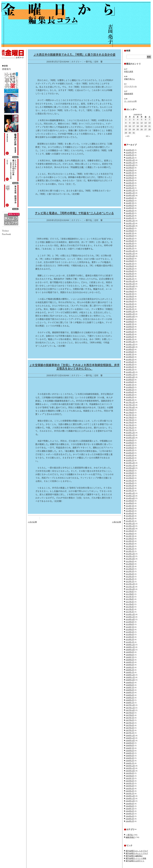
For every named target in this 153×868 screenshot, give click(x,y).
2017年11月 (130, 405)
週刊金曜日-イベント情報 (136, 858)
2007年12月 (130, 705)
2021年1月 (130, 309)
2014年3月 (130, 516)
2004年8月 (130, 806)
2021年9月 (130, 289)
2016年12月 (130, 433)
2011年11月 (130, 587)
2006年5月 (130, 753)
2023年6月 (130, 236)
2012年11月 (130, 556)
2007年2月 (130, 730)
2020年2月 (130, 337)
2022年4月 (130, 271)
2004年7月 (130, 809)
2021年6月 (130, 296)
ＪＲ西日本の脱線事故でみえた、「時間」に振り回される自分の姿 (74, 55)
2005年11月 (130, 768)
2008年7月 (130, 687)
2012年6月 (130, 569)
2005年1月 (130, 793)
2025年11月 (130, 163)
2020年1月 (130, 339)
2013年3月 (130, 546)
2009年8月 (130, 655)
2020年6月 (130, 327)
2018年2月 (130, 397)
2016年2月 (130, 458)
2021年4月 (130, 301)
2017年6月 (130, 417)
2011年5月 (130, 602)
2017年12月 (130, 402)
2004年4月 (130, 816)
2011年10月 (130, 589)
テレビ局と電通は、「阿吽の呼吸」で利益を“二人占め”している (74, 213)
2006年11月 (130, 738)
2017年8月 (130, 412)
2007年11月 (130, 708)
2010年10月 (130, 619)
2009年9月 (130, 652)
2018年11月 (130, 375)
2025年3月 (130, 183)
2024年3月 (130, 213)
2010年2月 (130, 639)
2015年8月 (130, 473)
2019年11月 (130, 344)
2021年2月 (130, 307)
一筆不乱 (129, 835)
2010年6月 (130, 629)
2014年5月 (130, 511)
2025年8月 (130, 170)
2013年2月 (130, 549)
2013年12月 (130, 523)
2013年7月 (130, 536)
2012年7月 (130, 566)
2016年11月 (130, 435)
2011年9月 (130, 592)
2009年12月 (130, 645)
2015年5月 (130, 481)
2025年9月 (130, 168)
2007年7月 (130, 718)
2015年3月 (130, 486)
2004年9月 (130, 804)
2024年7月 (130, 203)
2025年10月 (130, 165)
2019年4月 (130, 362)
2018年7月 (130, 385)
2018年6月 (130, 387)
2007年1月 (130, 733)
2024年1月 (130, 218)
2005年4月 (130, 786)
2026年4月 (130, 150)
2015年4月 (130, 483)
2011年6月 (130, 599)
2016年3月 (130, 455)
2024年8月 (130, 201)
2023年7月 (130, 233)
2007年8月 (130, 715)
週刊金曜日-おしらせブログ (137, 851)
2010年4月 (130, 634)
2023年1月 (130, 248)
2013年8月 (130, 534)
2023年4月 (130, 241)
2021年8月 (130, 291)
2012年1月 (130, 581)
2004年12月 (130, 796)
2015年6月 (130, 478)
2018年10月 (130, 377)
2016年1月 (130, 460)
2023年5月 (130, 238)
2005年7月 (130, 778)
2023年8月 (130, 231)
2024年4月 (130, 211)
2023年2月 (130, 246)
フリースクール (130, 86)
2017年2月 (130, 428)
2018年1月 (130, 400)
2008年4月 (130, 695)
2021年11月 (130, 284)
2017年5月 (130, 420)
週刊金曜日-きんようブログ (137, 853)
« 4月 (127, 136)
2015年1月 (130, 491)
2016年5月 (130, 450)
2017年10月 (130, 407)
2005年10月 (130, 771)
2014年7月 (130, 506)
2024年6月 (130, 206)
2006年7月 (130, 748)
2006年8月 (130, 745)
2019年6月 (130, 357)
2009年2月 (130, 670)
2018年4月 (130, 392)
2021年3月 (130, 304)
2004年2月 (130, 821)
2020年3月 (130, 334)
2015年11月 (130, 465)
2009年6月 (130, 660)
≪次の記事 (32, 522)
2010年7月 (130, 627)
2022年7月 (130, 264)
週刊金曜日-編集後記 (134, 856)
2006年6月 (130, 751)
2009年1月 (130, 672)
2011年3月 (130, 607)
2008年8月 (130, 685)
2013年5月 (130, 541)
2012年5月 (130, 571)
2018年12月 (130, 372)
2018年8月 (130, 382)
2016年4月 (130, 453)
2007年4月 (130, 725)
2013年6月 (130, 539)
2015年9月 (130, 470)
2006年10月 (130, 740)
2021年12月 (130, 281)
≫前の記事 (116, 522)
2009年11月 (130, 647)
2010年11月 (130, 617)
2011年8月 (130, 594)
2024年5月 (130, 208)
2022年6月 (130, 266)
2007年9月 (130, 713)
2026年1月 (130, 158)
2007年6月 (130, 720)
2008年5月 (130, 692)
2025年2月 (130, 185)
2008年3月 (130, 698)
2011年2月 (130, 609)
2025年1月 (130, 188)
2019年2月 (130, 367)
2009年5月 (130, 662)
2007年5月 (130, 723)
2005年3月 (130, 788)
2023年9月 (130, 228)
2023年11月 (130, 223)
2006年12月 (130, 735)
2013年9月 (130, 531)
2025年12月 (130, 160)
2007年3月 (130, 728)
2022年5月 (130, 269)
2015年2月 (130, 488)
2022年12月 (130, 251)
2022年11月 (130, 254)
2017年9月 (130, 410)
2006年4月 (130, 756)
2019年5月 (130, 360)
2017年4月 (130, 422)
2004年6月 (130, 811)
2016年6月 (130, 448)
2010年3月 (130, 637)
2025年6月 (130, 175)
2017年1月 (130, 430)
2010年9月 (130, 622)
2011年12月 (130, 584)
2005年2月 (130, 791)
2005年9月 (130, 773)
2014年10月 (130, 498)
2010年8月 (130, 624)
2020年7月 (130, 324)
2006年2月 (130, 761)
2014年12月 (130, 493)
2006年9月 (130, 743)
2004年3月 (130, 819)
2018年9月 (130, 380)
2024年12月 (130, 190)
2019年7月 (130, 354)
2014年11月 (130, 496)
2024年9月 (130, 198)
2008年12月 (130, 675)
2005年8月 (130, 776)
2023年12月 (130, 221)
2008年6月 (130, 690)
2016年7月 (130, 445)
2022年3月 (130, 274)
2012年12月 (130, 554)
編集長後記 (130, 837)
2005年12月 (130, 766)
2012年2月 (130, 579)
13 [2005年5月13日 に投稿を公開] (145, 123)
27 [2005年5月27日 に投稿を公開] (145, 129)
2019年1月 (130, 369)
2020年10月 (130, 317)
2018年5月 (130, 390)
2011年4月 (130, 604)
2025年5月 (130, 178)
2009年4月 (130, 665)
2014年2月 (130, 518)
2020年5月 (130, 329)
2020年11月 (130, 314)
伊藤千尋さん (129, 79)
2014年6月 (130, 508)
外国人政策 (129, 72)
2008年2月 (130, 700)
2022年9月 (130, 259)
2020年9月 (130, 319)
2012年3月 (130, 576)
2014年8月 (130, 503)
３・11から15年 (130, 101)
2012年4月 (130, 574)
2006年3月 (130, 758)
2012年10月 (130, 559)
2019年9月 (130, 349)
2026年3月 (130, 153)
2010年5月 (130, 632)
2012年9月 (130, 561)
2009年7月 (130, 657)
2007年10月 (130, 710)
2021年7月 (130, 294)
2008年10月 (130, 680)
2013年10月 (130, 528)
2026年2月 (130, 155)
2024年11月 (130, 193)
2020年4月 (130, 332)
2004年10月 (130, 801)
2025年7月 (130, 173)
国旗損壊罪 (129, 94)
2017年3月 (130, 425)
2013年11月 (130, 526)
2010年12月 (130, 614)
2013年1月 (130, 551)
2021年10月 (130, 286)
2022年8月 (130, 261)
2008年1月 (130, 703)
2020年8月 (130, 322)
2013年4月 (130, 544)
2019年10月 (130, 347)
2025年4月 (130, 180)
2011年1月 (130, 612)
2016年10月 (130, 438)
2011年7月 (130, 597)
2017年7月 (130, 415)
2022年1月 (130, 279)
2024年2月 (130, 216)
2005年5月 (130, 783)
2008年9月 (130, 682)
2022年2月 (130, 276)
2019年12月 (130, 342)
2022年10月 (130, 256)
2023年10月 (130, 226)
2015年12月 (130, 463)
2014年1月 (130, 521)
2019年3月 (130, 364)
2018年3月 (130, 395)
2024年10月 (130, 195)
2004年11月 (130, 798)
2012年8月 (130, 564)
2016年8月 (130, 443)
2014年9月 (130, 501)
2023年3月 (130, 243)
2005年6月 (130, 781)
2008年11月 (130, 677)
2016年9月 (130, 440)
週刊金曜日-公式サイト (135, 861)
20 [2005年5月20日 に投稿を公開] (145, 126)
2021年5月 (130, 299)
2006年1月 (130, 763)
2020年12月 (130, 312)
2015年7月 (130, 475)
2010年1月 (130, 642)
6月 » (148, 136)
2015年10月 (130, 468)
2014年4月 (130, 513)
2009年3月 (130, 667)
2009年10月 (130, 650)
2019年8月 (130, 352)
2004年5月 (130, 814)
